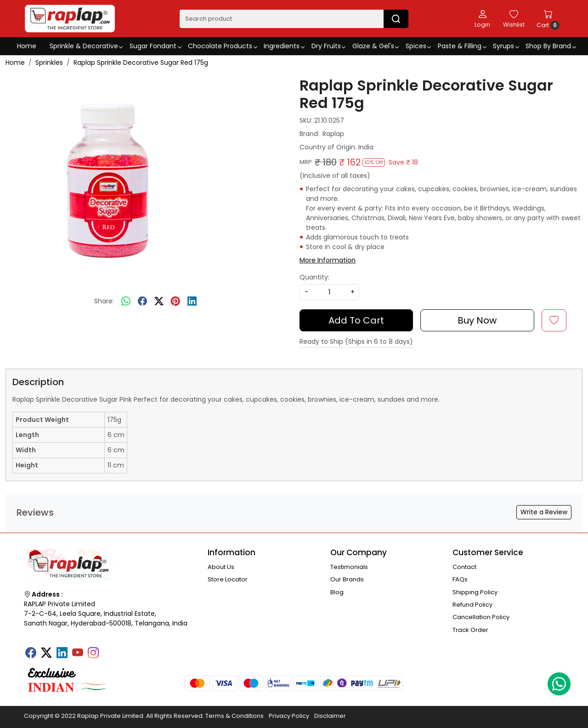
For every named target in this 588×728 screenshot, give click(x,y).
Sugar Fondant (155, 46)
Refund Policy (472, 605)
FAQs (460, 579)
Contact (464, 567)
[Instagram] (93, 654)
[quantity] (329, 292)
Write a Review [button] (544, 512)
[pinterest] (175, 301)
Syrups (506, 46)
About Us (221, 567)
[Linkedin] (62, 654)
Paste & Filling (462, 46)
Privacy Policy (289, 716)
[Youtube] (78, 654)
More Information (328, 260)
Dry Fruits (328, 46)
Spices (418, 46)
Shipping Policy (475, 592)
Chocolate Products (222, 46)
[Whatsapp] (126, 301)
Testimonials (349, 567)
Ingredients (284, 46)
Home (27, 46)
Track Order (470, 630)
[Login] (482, 18)
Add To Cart (356, 320)
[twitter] (159, 301)
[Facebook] (31, 654)
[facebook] (142, 301)
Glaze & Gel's (376, 46)
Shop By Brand (551, 46)
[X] (46, 654)
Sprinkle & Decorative (86, 46)
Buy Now (477, 320)
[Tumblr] (109, 650)
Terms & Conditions (235, 716)
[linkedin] (192, 301)
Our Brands (347, 579)
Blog (337, 592)
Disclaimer (330, 716)
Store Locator (228, 579)
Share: (104, 301)
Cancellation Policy (481, 617)
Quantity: (314, 277)
